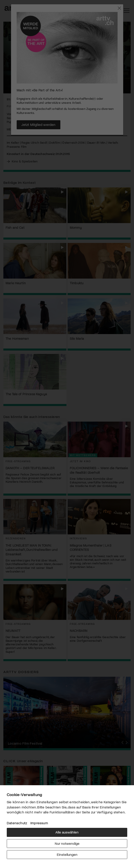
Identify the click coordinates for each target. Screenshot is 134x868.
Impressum (39, 823)
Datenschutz (17, 823)
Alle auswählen (67, 832)
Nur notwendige (67, 843)
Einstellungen (67, 854)
